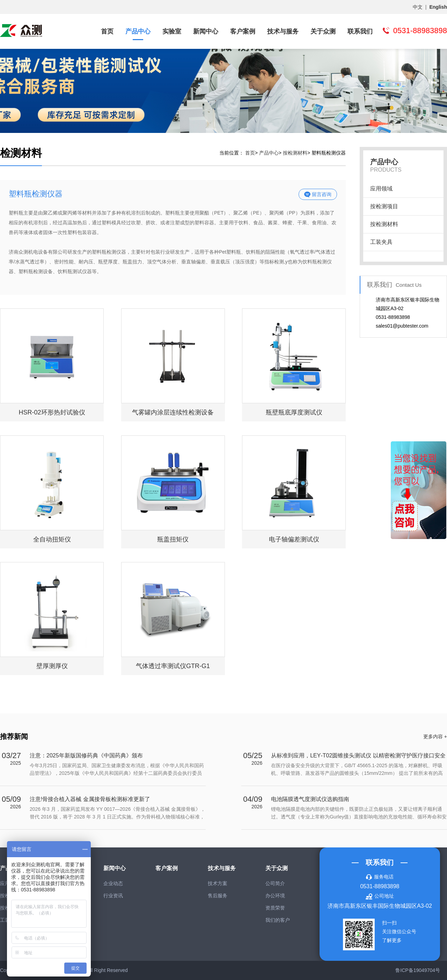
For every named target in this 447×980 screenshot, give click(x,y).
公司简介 (275, 883)
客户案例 (243, 31)
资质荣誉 (275, 908)
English (438, 7)
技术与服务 (283, 31)
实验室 (172, 31)
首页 (107, 31)
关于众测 (323, 31)
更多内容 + (435, 736)
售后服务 (218, 896)
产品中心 (138, 31)
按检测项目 (384, 206)
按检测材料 (384, 224)
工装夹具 (381, 242)
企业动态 (113, 883)
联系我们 (360, 31)
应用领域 (381, 189)
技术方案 (218, 883)
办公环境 (275, 896)
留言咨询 (318, 195)
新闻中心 (206, 31)
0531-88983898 (380, 886)
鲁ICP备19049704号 (418, 970)
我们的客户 (278, 920)
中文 (418, 7)
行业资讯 (113, 896)
